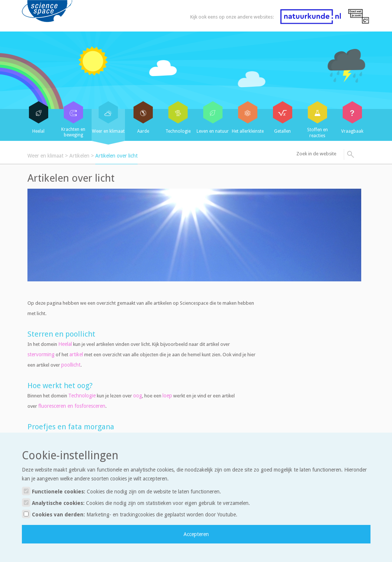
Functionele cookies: (121, 491)
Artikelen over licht (116, 156)
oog (138, 396)
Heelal (65, 344)
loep (167, 396)
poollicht (71, 365)
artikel (76, 354)
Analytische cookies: (136, 503)
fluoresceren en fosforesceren (72, 406)
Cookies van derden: (130, 514)
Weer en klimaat (45, 156)
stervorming (41, 354)
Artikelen (79, 156)
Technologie (82, 396)
